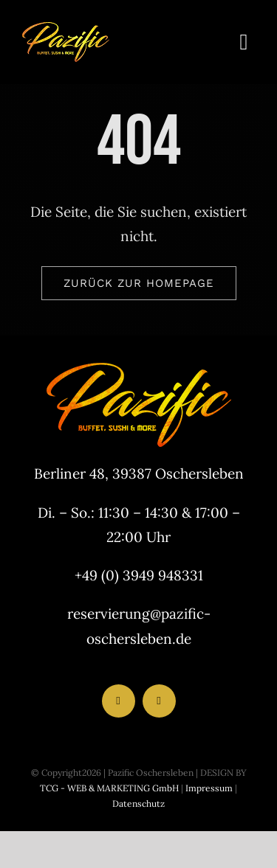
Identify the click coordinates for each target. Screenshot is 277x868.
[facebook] (119, 701)
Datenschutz (138, 803)
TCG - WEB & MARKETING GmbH (109, 788)
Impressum (208, 788)
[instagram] (159, 701)
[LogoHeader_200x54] (66, 29)
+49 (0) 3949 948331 (139, 575)
